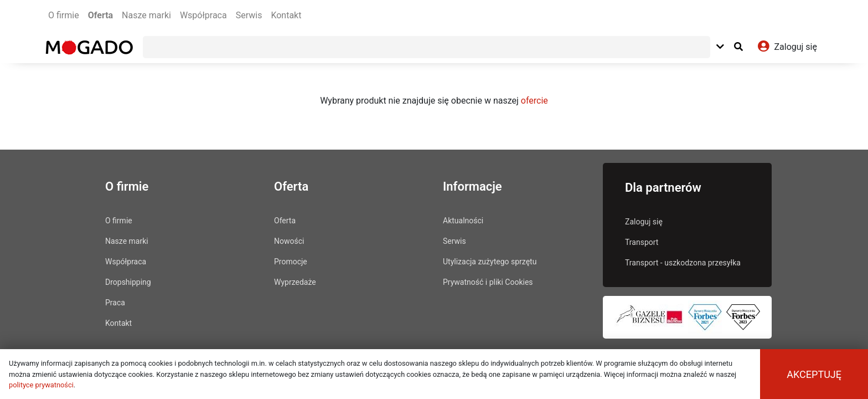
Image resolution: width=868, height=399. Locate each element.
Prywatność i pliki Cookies (488, 282)
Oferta (100, 15)
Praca (115, 303)
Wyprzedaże (295, 282)
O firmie (64, 15)
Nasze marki (146, 15)
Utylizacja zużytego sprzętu (490, 262)
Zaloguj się (644, 222)
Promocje (291, 262)
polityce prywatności (41, 385)
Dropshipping (128, 282)
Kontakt (286, 15)
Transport (642, 242)
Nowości (289, 241)
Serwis (249, 15)
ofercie (534, 101)
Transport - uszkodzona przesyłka (683, 263)
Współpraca (203, 15)
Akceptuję (814, 374)
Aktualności (463, 221)
